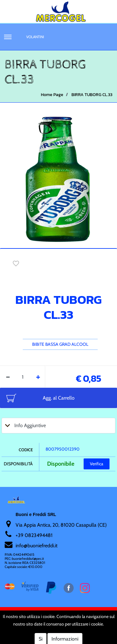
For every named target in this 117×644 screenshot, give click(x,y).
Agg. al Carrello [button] (59, 398)
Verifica (97, 464)
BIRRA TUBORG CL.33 (92, 95)
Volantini (35, 37)
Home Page (52, 95)
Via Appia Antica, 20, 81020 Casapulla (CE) (61, 525)
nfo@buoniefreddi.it (37, 546)
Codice (26, 450)
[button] (8, 37)
